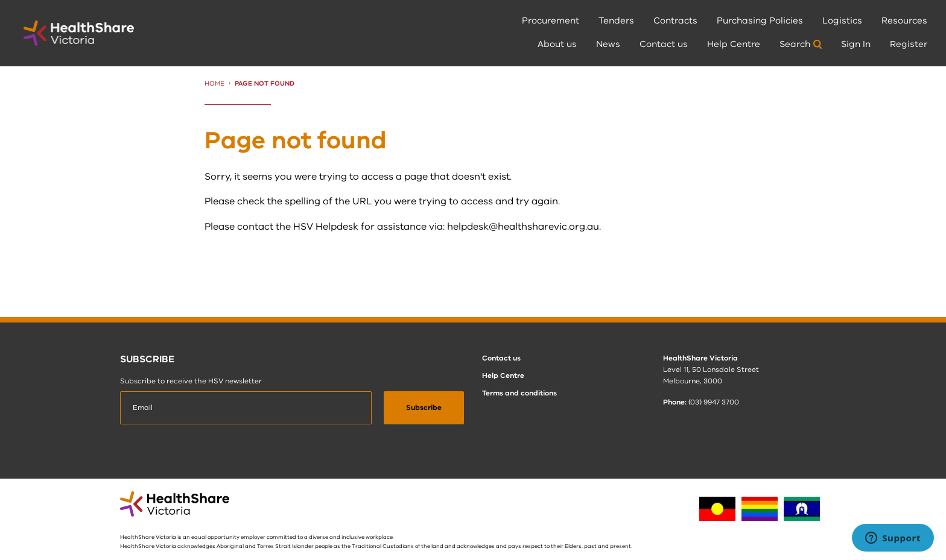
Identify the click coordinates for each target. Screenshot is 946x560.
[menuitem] (551, 21)
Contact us (664, 44)
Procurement (551, 20)
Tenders (616, 20)
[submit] (424, 408)
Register (909, 44)
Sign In (856, 44)
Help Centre (734, 44)
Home (214, 83)
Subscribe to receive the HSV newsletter (191, 381)
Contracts (675, 20)
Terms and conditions (519, 393)
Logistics (842, 20)
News (608, 44)
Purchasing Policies (760, 20)
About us (557, 44)
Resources (904, 20)
